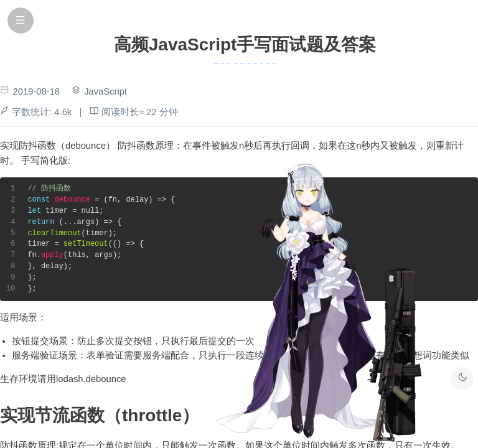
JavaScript (105, 91)
